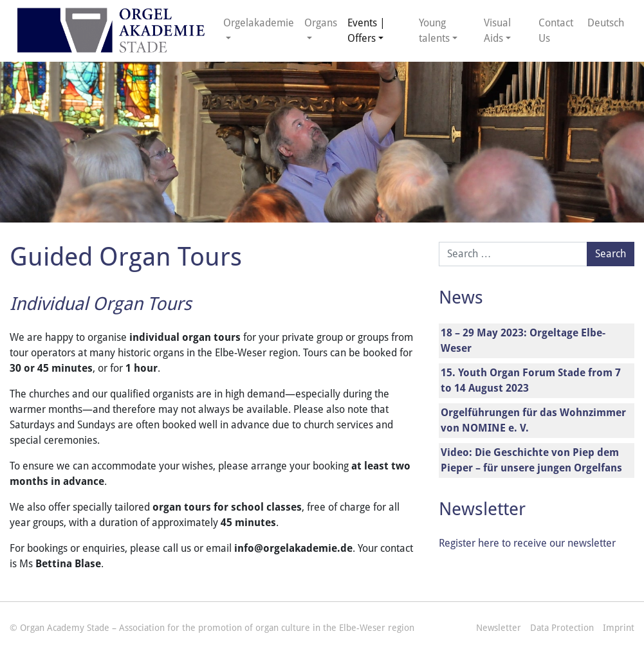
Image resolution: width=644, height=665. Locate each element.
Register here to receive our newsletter (527, 543)
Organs (321, 23)
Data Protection (562, 628)
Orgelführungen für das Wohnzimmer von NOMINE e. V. (533, 420)
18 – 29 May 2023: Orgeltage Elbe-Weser (523, 341)
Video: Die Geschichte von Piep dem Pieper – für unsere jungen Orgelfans (531, 460)
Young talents (434, 31)
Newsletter (499, 628)
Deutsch (606, 23)
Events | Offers (366, 31)
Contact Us (556, 31)
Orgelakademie (259, 23)
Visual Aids (497, 31)
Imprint (619, 628)
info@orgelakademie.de (293, 548)
